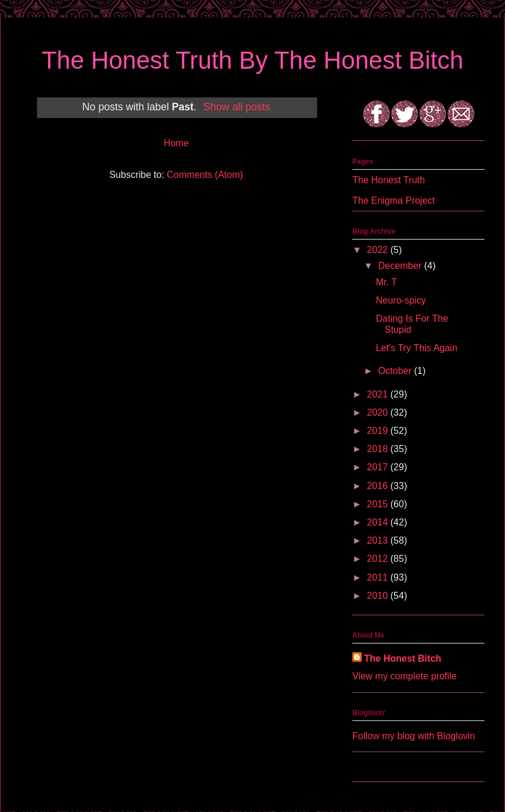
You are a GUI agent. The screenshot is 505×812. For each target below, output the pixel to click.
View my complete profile (405, 676)
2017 (379, 467)
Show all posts (237, 107)
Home (176, 143)
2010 (379, 596)
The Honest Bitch (403, 658)
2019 (379, 431)
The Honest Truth (389, 180)
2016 (379, 486)
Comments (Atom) (205, 175)
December (401, 266)
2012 (379, 559)
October (396, 371)
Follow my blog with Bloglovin (414, 736)
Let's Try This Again (417, 348)
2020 (379, 412)
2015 (379, 504)
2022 (379, 250)
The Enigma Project (394, 201)
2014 (379, 522)
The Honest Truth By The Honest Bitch (253, 60)
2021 (379, 394)
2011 (379, 577)
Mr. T (386, 282)
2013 (379, 540)
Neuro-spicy (401, 300)
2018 (379, 449)
